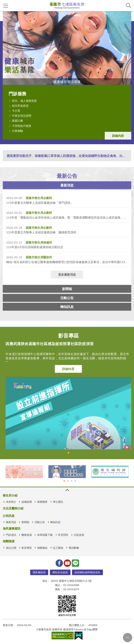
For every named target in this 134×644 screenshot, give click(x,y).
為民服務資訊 (12, 528)
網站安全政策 (60, 572)
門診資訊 (11, 535)
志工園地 (58, 548)
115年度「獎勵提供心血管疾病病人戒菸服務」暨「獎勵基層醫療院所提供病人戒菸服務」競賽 (68, 217)
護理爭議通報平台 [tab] (68, 481)
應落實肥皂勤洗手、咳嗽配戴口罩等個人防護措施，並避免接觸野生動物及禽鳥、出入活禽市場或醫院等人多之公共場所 (69, 156)
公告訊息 (9, 516)
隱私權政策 (39, 572)
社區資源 (79, 535)
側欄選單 (6, 6)
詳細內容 (118, 136)
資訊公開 (11, 548)
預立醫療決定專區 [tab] (64, 481)
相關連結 (42, 548)
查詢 (128, 6)
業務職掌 (42, 502)
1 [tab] (68, 453)
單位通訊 (58, 502)
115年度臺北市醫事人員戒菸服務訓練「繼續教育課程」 (43, 232)
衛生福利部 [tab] (72, 481)
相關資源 (9, 541)
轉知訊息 (67, 307)
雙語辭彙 (74, 548)
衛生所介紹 (10, 495)
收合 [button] (67, 490)
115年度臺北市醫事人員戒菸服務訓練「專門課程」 (40, 203)
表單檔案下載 (45, 535)
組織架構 (27, 502)
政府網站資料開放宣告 (87, 572)
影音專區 (27, 548)
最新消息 (67, 185)
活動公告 (67, 298)
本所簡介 (11, 502)
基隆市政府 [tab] (75, 481)
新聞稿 (67, 289)
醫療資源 (27, 535)
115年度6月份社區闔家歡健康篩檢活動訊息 (35, 247)
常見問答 (63, 535)
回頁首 (128, 638)
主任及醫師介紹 (13, 508)
